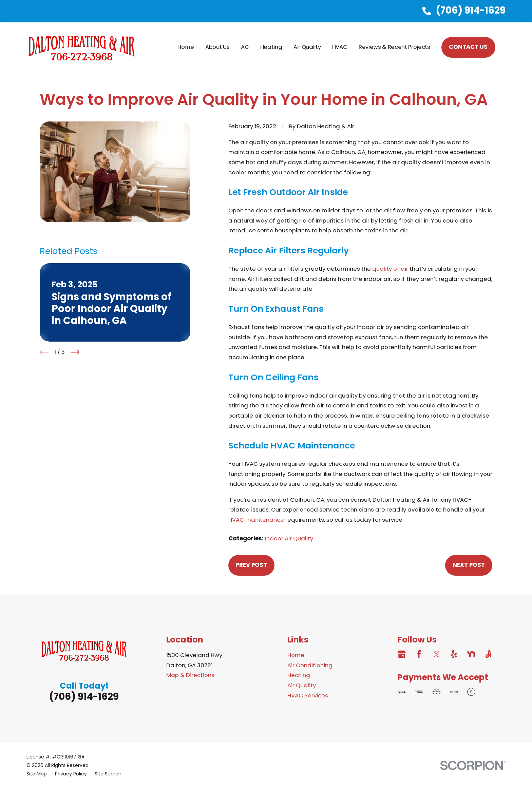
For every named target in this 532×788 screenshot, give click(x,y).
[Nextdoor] (471, 654)
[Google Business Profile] (402, 654)
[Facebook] (419, 654)
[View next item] (75, 352)
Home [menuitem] (186, 47)
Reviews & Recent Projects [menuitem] (394, 47)
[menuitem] (37, 774)
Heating (299, 675)
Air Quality (302, 685)
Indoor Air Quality (289, 538)
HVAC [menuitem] (340, 47)
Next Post (469, 565)
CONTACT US (468, 47)
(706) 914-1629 (471, 10)
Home (296, 655)
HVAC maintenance (256, 520)
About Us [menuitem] (217, 47)
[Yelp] (454, 654)
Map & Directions (190, 675)
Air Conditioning (310, 665)
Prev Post (251, 565)
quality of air (390, 269)
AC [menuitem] (245, 47)
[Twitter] (436, 654)
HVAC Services (308, 695)
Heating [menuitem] (271, 47)
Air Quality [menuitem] (307, 47)
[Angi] (488, 654)
